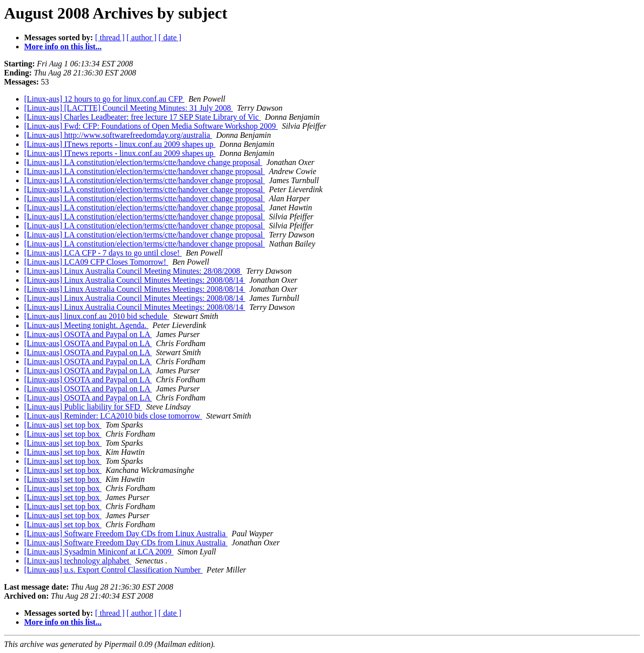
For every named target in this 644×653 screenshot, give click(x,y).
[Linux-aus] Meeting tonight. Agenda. (86, 325)
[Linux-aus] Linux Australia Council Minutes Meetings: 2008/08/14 (135, 280)
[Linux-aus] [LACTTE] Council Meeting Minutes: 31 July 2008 (129, 108)
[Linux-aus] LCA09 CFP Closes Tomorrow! (96, 262)
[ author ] (142, 37)
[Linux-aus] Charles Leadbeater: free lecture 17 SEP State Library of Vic (142, 117)
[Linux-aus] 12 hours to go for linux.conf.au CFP (104, 99)
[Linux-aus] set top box (63, 425)
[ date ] (170, 37)
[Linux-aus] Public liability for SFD (83, 407)
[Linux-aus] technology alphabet (78, 561)
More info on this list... (63, 47)
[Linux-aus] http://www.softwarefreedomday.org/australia (118, 135)
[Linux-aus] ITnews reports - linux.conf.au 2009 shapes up (120, 144)
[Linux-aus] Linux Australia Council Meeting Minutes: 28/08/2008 (133, 271)
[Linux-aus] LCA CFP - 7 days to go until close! (103, 253)
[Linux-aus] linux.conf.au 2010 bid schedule (97, 316)
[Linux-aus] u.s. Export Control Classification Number (113, 570)
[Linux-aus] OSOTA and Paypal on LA (88, 334)
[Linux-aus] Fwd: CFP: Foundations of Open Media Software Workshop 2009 (151, 126)
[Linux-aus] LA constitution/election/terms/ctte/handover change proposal (145, 171)
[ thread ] (110, 37)
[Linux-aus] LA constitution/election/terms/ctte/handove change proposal (143, 162)
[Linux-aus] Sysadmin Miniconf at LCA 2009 (99, 552)
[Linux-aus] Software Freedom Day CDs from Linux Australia (126, 534)
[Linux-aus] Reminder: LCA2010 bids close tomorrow (113, 416)
